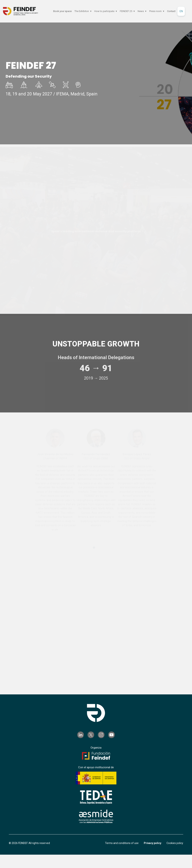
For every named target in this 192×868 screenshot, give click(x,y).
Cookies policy (175, 843)
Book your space (62, 11)
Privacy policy (153, 843)
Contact (171, 11)
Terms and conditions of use (122, 843)
